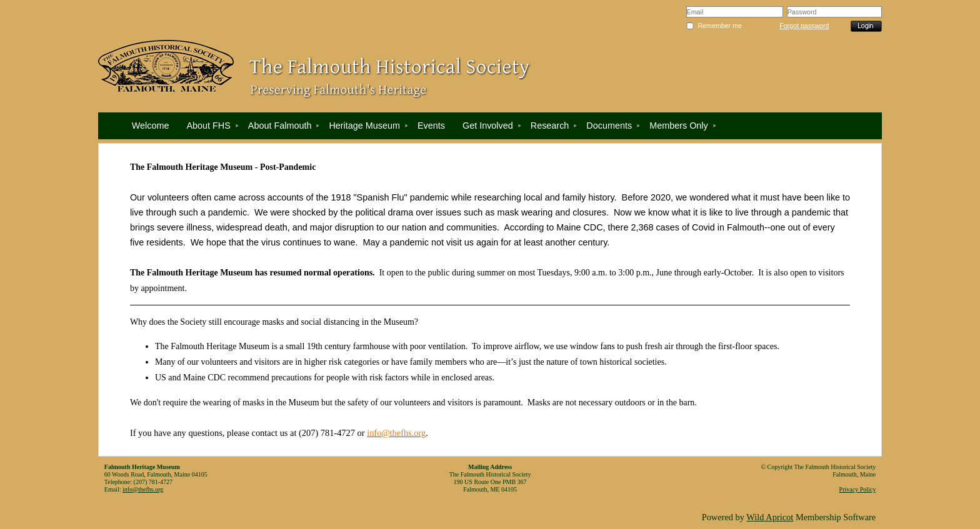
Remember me (719, 26)
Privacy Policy (858, 489)
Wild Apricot (770, 517)
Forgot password (804, 26)
